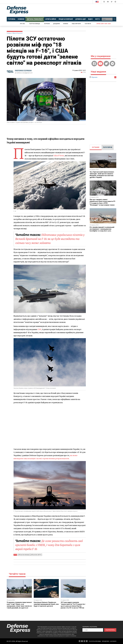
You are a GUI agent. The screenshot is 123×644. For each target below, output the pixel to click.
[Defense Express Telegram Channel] (115, 2)
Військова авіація (24, 555)
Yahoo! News (59, 156)
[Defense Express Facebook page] (104, 2)
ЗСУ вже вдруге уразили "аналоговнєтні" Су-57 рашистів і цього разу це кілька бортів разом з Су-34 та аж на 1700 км (73, 605)
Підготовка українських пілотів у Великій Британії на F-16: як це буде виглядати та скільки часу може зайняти (47, 239)
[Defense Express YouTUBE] (108, 2)
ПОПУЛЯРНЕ (108, 147)
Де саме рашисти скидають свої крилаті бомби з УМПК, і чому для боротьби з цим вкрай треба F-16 (50, 545)
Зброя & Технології (17, 33)
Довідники (57, 24)
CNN (39, 329)
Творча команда (34, 24)
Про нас (22, 24)
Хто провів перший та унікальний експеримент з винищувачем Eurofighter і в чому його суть (102, 229)
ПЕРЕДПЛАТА (106, 641)
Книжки (66, 24)
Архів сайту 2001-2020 (104, 24)
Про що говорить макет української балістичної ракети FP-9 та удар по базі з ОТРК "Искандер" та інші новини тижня (103, 202)
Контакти (88, 24)
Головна (9, 33)
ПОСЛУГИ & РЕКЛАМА (95, 641)
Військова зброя (36, 555)
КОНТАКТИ (113, 641)
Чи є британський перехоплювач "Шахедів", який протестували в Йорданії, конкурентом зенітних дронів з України (102, 174)
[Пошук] (115, 19)
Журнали (47, 24)
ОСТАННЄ (96, 147)
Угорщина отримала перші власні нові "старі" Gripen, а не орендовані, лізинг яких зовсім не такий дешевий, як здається (19, 605)
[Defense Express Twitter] (112, 2)
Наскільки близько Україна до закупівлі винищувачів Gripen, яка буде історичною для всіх (45, 604)
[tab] (96, 147)
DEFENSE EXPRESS (24, 71)
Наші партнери (76, 24)
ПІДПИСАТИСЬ (110, 630)
